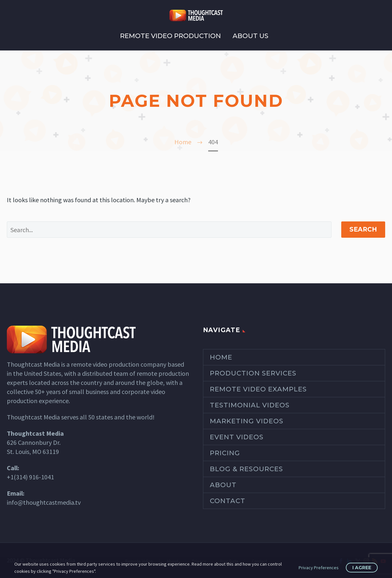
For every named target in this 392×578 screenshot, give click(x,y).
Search (363, 229)
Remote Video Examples (258, 389)
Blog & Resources (246, 469)
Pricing (225, 453)
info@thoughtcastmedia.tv (44, 502)
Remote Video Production (170, 36)
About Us (250, 36)
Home (221, 357)
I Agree (362, 568)
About (223, 485)
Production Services (253, 373)
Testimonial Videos (250, 405)
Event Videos (237, 437)
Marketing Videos (247, 421)
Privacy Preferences (319, 568)
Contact (228, 501)
